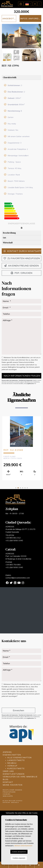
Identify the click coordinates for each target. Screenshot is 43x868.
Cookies (7, 794)
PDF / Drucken (21, 273)
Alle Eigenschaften (19, 757)
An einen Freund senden (21, 266)
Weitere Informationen (23, 846)
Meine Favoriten (13, 785)
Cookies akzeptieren (19, 852)
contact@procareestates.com (18, 578)
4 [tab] (23, 488)
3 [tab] (20, 488)
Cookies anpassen (19, 858)
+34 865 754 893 (13, 565)
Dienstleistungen (14, 774)
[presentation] (14, 703)
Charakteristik (10, 77)
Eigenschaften (12, 755)
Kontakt (8, 782)
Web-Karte (8, 796)
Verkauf (12, 766)
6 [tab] (27, 488)
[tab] (21, 78)
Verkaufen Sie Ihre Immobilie (20, 777)
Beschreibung (9, 233)
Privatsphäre (9, 792)
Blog (6, 779)
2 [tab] (18, 488)
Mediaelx (15, 802)
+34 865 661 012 (13, 538)
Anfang (7, 752)
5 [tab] (25, 488)
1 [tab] (16, 488)
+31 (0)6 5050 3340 (14, 540)
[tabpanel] (21, 448)
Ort (4, 238)
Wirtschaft (8, 243)
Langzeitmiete (16, 760)
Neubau (12, 763)
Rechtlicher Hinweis (12, 790)
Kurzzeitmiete (16, 768)
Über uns (8, 771)
